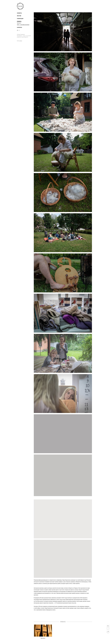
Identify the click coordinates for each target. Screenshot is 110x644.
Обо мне (19, 16)
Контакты (19, 27)
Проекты (19, 21)
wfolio (21, 41)
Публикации (20, 19)
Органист (19, 23)
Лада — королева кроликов (23, 25)
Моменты (19, 13)
